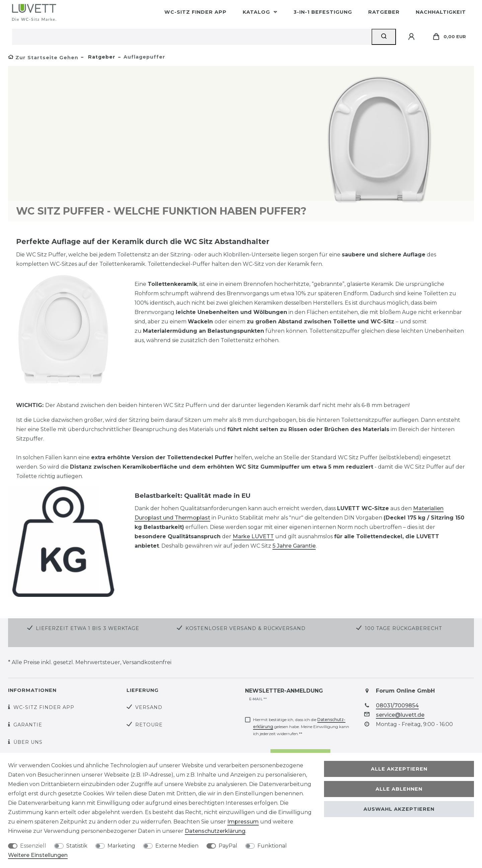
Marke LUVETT (253, 536)
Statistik (77, 846)
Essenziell (33, 846)
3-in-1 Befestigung (323, 12)
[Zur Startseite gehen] (43, 58)
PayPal (228, 846)
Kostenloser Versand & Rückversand (246, 628)
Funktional (272, 846)
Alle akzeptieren (399, 769)
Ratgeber (384, 12)
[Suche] (384, 37)
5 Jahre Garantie (294, 546)
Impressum (243, 822)
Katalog (257, 12)
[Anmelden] (412, 37)
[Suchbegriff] (192, 37)
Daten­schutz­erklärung (215, 831)
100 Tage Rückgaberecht (404, 628)
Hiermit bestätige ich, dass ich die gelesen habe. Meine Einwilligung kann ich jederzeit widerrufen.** (301, 727)
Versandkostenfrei (147, 662)
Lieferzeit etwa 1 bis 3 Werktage (88, 628)
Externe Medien (177, 846)
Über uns (28, 742)
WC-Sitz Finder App (195, 12)
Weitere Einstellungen (38, 855)
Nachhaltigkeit (441, 12)
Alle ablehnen (399, 789)
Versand (149, 707)
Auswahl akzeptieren (399, 809)
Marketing (121, 846)
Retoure (149, 725)
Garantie (28, 725)
